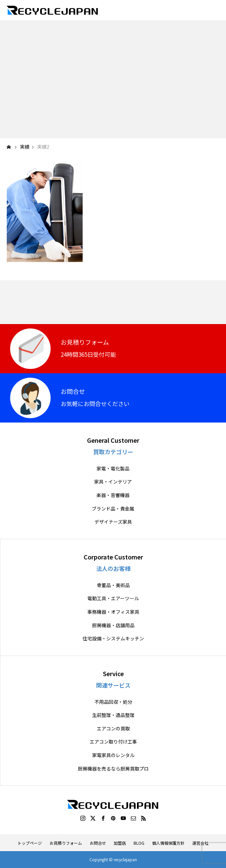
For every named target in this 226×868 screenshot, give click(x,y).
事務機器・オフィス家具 (113, 612)
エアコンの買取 (113, 729)
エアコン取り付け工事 (113, 742)
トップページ (30, 843)
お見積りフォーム (66, 843)
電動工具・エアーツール (113, 598)
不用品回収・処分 (113, 702)
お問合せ (98, 843)
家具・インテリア (113, 482)
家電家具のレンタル (113, 755)
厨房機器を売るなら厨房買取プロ (113, 769)
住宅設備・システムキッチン (113, 639)
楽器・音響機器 (113, 495)
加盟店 (120, 843)
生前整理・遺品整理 (113, 715)
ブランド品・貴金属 (113, 509)
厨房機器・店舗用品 (113, 625)
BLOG (139, 843)
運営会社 (200, 843)
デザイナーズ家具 (113, 522)
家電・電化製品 (113, 469)
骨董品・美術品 (113, 585)
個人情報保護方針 (168, 843)
